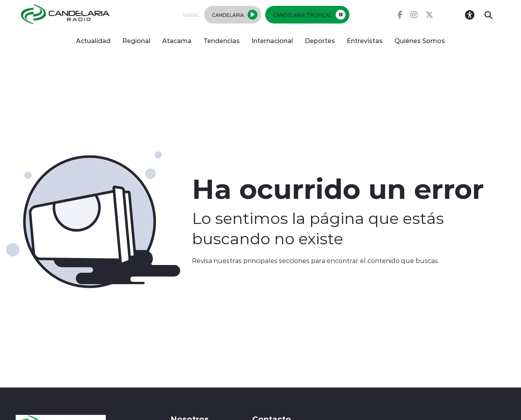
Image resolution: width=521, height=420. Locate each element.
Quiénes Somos (420, 41)
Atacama (177, 41)
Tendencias (222, 41)
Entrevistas (365, 41)
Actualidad (93, 41)
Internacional (272, 41)
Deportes (320, 41)
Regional (136, 41)
